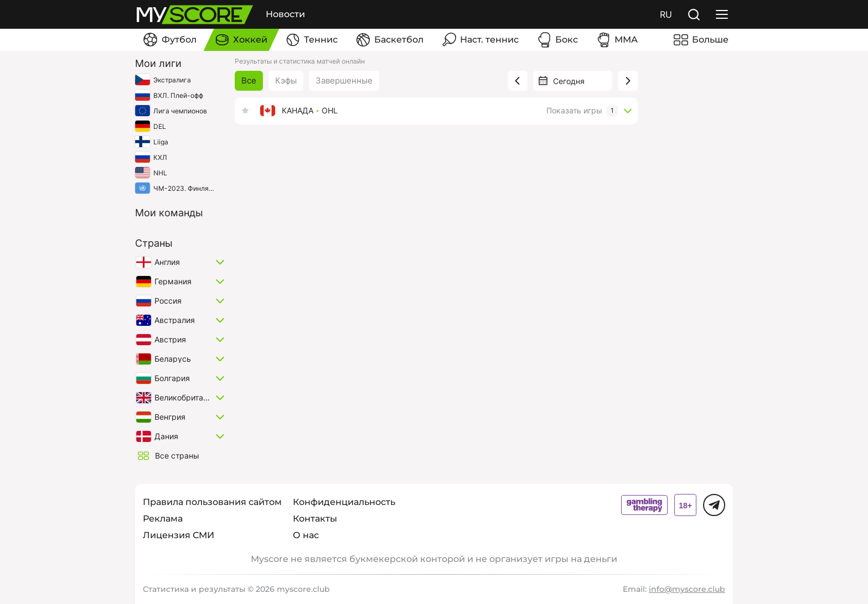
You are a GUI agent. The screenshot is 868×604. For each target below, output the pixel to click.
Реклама (163, 519)
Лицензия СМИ (179, 535)
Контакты (315, 519)
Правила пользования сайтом (212, 502)
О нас (306, 535)
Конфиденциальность (344, 502)
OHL (330, 111)
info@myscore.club (687, 589)
